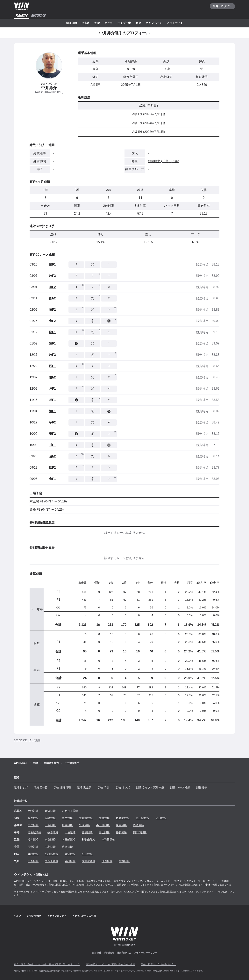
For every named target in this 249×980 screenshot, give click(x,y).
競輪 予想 (103, 787)
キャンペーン (154, 23)
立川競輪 (161, 818)
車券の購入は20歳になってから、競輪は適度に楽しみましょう (47, 964)
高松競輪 (33, 854)
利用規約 (109, 953)
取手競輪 (67, 818)
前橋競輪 (50, 818)
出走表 (86, 23)
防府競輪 (67, 847)
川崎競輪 (67, 825)
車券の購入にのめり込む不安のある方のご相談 (110, 964)
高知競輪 (70, 854)
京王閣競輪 (143, 818)
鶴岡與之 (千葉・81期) (164, 161)
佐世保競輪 (89, 861)
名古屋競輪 (34, 832)
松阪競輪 (121, 832)
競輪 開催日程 (62, 787)
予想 (97, 23)
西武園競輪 (123, 818)
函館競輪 (33, 811)
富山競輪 (104, 832)
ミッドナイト (175, 23)
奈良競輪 (50, 840)
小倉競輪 (33, 861)
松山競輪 (87, 854)
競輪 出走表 (84, 787)
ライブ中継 (124, 23)
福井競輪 (33, 840)
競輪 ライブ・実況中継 (150, 787)
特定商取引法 (124, 953)
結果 (138, 23)
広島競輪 (50, 847)
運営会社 (96, 953)
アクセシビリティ (57, 916)
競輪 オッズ (123, 787)
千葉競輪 (50, 825)
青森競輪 (50, 811)
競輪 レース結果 (180, 787)
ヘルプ (18, 916)
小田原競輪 (103, 825)
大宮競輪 (104, 818)
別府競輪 (107, 861)
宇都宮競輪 (86, 818)
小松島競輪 (52, 854)
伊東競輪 (121, 825)
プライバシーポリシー (146, 953)
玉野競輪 (33, 847)
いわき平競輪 (70, 811)
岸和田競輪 (108, 840)
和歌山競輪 (89, 840)
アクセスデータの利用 (84, 916)
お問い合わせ (34, 916)
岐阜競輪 (53, 832)
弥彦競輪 (33, 818)
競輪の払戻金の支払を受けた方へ (159, 964)
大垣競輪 (70, 832)
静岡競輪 (139, 825)
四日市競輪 (140, 832)
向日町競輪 (69, 840)
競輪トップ (21, 787)
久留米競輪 (52, 861)
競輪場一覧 (41, 787)
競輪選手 (202, 787)
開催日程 (71, 23)
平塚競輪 (84, 825)
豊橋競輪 (87, 832)
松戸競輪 (33, 825)
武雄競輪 (70, 861)
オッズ (109, 23)
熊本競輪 (124, 861)
